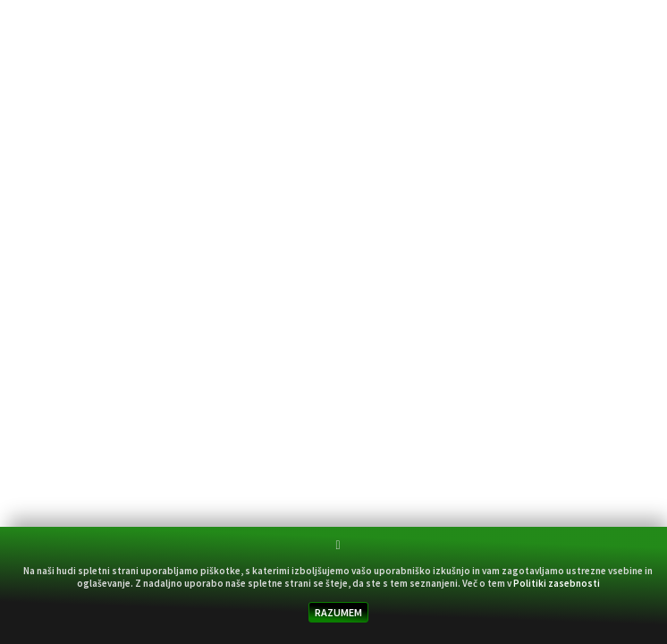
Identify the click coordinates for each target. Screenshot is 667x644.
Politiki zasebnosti (557, 583)
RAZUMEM (338, 612)
